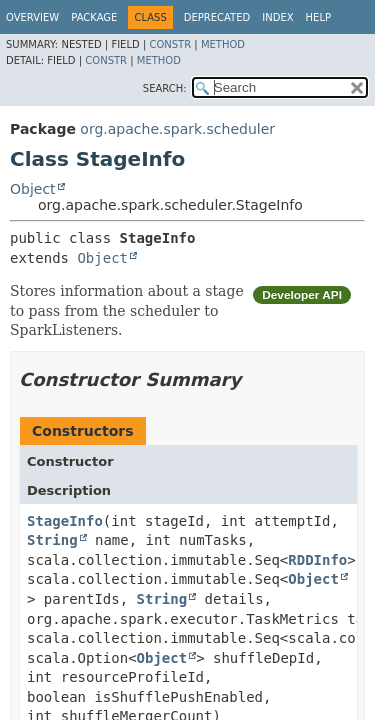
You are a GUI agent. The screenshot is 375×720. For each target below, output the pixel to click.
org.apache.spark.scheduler (177, 129)
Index (277, 17)
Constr (170, 44)
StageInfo (65, 521)
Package (94, 17)
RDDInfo (317, 560)
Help (318, 17)
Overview (32, 17)
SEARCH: (165, 88)
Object (33, 189)
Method (223, 44)
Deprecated (217, 17)
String (52, 540)
